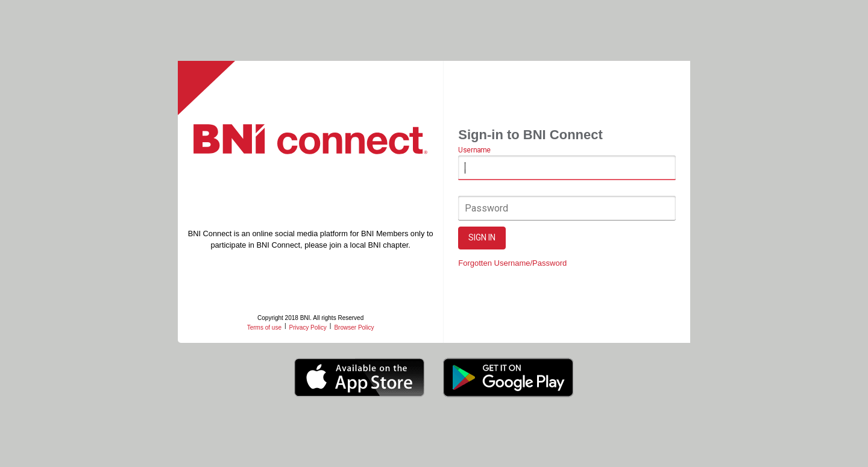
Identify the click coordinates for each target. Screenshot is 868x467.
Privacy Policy (308, 328)
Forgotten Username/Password (513, 263)
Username (475, 151)
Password (487, 208)
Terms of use (264, 328)
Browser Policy (354, 328)
